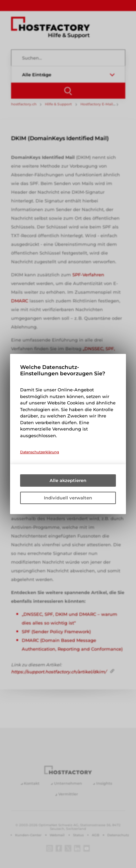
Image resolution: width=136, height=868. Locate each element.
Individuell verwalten (68, 498)
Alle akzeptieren (68, 480)
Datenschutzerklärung (40, 452)
